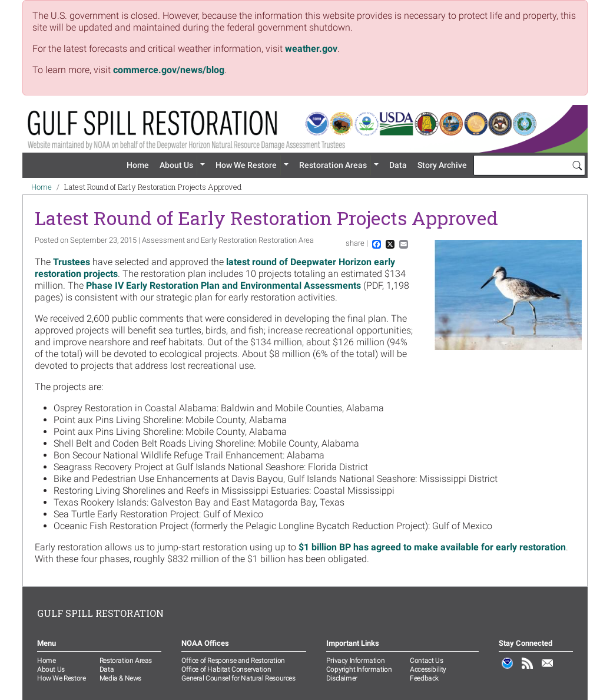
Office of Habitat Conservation (226, 669)
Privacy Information (355, 661)
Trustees (73, 262)
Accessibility (428, 669)
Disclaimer (342, 678)
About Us (176, 165)
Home (138, 165)
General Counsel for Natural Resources (238, 678)
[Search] (577, 165)
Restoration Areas (333, 165)
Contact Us (426, 661)
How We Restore (246, 165)
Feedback (424, 678)
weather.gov (311, 49)
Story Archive (442, 165)
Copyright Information (359, 669)
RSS (528, 669)
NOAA (508, 669)
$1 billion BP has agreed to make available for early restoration (432, 547)
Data (398, 165)
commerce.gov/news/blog (169, 70)
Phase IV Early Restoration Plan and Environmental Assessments (223, 285)
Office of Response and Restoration (233, 661)
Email (548, 669)
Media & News (120, 678)
